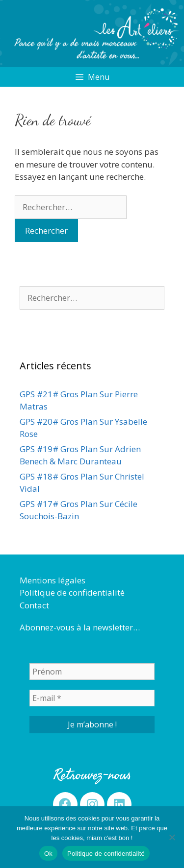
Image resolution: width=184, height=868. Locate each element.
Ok (48, 854)
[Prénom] (92, 672)
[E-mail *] (92, 698)
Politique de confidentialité (72, 592)
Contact (34, 605)
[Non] (172, 837)
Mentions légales (53, 580)
